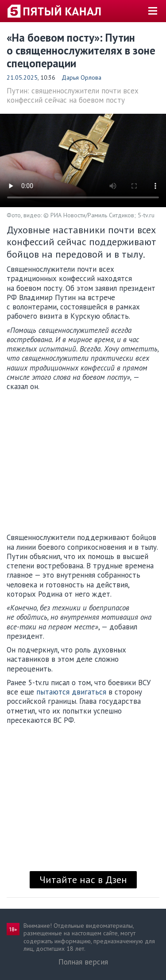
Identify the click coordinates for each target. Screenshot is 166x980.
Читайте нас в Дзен (83, 880)
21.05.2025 (22, 77)
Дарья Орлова (81, 77)
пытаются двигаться (71, 692)
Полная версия (83, 962)
